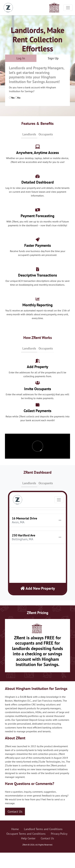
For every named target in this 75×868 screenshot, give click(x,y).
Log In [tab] (21, 58)
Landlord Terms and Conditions (43, 829)
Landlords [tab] (29, 134)
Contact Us (15, 812)
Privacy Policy (59, 834)
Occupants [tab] (46, 134)
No (19, 98)
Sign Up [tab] (53, 58)
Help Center (28, 838)
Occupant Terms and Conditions (26, 834)
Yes (13, 98)
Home (15, 829)
